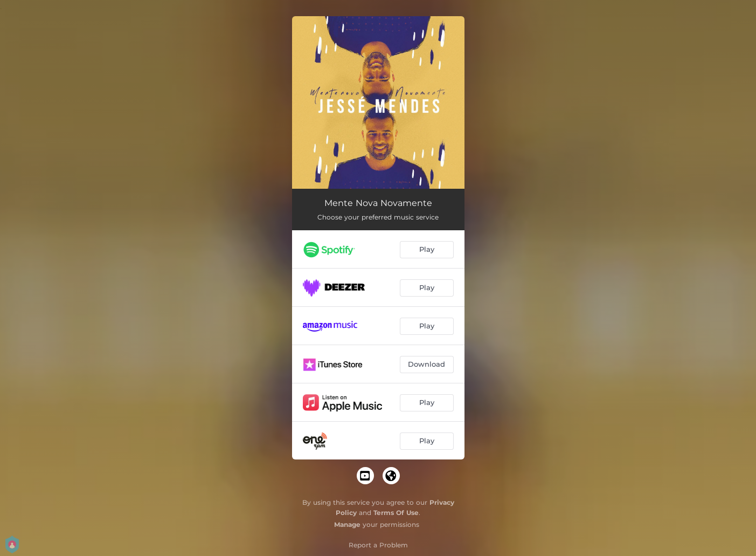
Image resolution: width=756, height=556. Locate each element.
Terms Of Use (396, 513)
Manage (347, 524)
